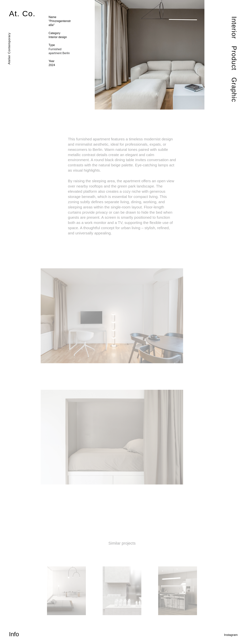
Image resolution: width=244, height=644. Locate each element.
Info (14, 634)
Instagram (231, 635)
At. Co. (22, 14)
